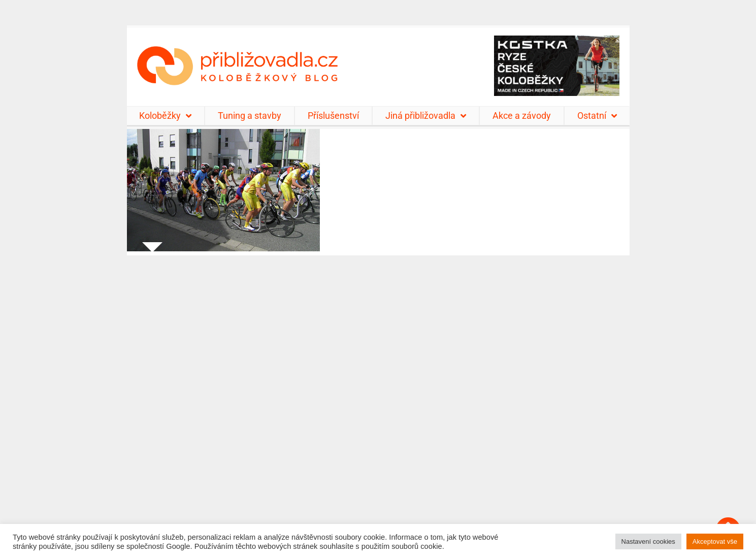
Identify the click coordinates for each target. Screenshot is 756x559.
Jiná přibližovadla (426, 116)
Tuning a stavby (250, 116)
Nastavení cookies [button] (648, 541)
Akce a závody (522, 116)
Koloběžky (165, 116)
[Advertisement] (378, 401)
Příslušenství (333, 116)
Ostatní (597, 116)
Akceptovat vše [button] (715, 541)
